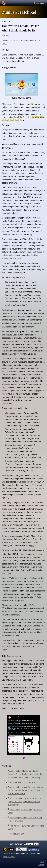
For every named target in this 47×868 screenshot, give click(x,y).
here (32, 545)
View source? (9, 856)
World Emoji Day (17, 834)
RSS (42, 861)
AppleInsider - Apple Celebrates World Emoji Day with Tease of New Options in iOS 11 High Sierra (26, 790)
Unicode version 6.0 (28, 482)
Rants (7, 35)
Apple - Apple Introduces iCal (22, 782)
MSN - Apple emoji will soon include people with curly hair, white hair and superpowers (25, 801)
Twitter (41, 864)
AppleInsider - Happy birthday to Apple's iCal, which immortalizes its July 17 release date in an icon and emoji (26, 774)
